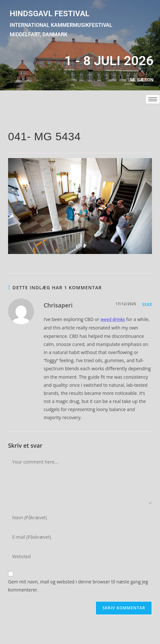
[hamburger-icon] (153, 99)
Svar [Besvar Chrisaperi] (147, 304)
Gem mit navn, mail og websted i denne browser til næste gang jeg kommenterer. (78, 586)
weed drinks (113, 319)
